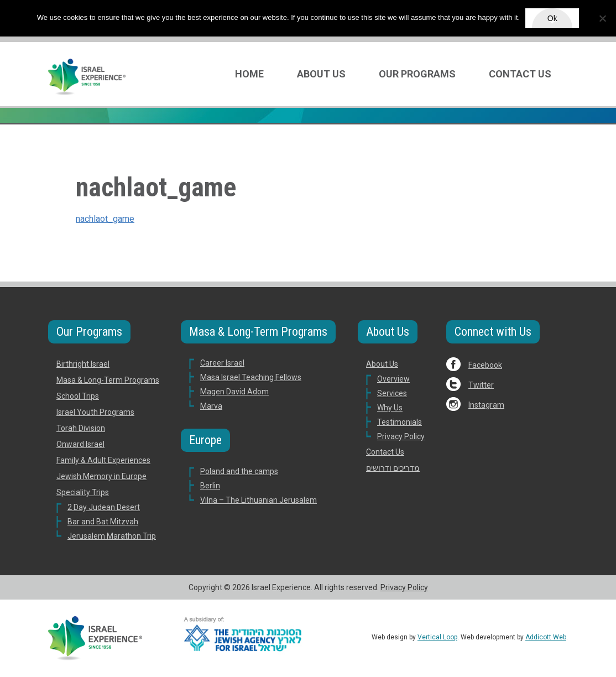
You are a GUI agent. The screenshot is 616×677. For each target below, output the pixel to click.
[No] (602, 18)
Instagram (486, 405)
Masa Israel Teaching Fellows (251, 377)
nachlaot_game (105, 219)
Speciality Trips (83, 492)
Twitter (481, 385)
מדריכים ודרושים (393, 468)
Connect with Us (493, 332)
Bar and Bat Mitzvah (103, 522)
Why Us (390, 408)
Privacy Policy (401, 436)
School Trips (78, 396)
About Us (321, 74)
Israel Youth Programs (95, 412)
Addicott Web (546, 637)
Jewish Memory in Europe (101, 476)
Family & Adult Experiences (103, 460)
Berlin (210, 486)
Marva (211, 406)
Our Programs (417, 74)
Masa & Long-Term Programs (108, 380)
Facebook (485, 365)
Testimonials (400, 422)
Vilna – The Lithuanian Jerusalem (259, 500)
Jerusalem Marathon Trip (112, 536)
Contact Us (520, 74)
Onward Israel (80, 444)
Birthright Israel (83, 364)
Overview (393, 379)
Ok (552, 18)
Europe (205, 440)
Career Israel (222, 363)
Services (392, 393)
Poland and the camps (239, 471)
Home (249, 74)
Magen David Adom (234, 392)
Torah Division (81, 428)
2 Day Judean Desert (104, 507)
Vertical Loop (437, 637)
